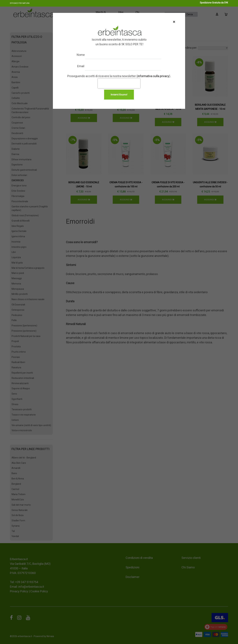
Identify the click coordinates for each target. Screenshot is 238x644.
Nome (82, 55)
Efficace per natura (20, 3)
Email (82, 66)
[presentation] (119, 83)
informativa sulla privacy (153, 76)
